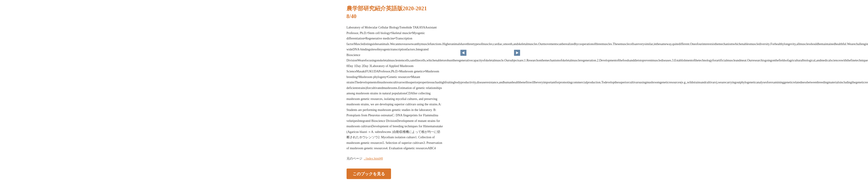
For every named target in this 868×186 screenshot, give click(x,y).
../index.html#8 (373, 159)
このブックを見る (369, 174)
